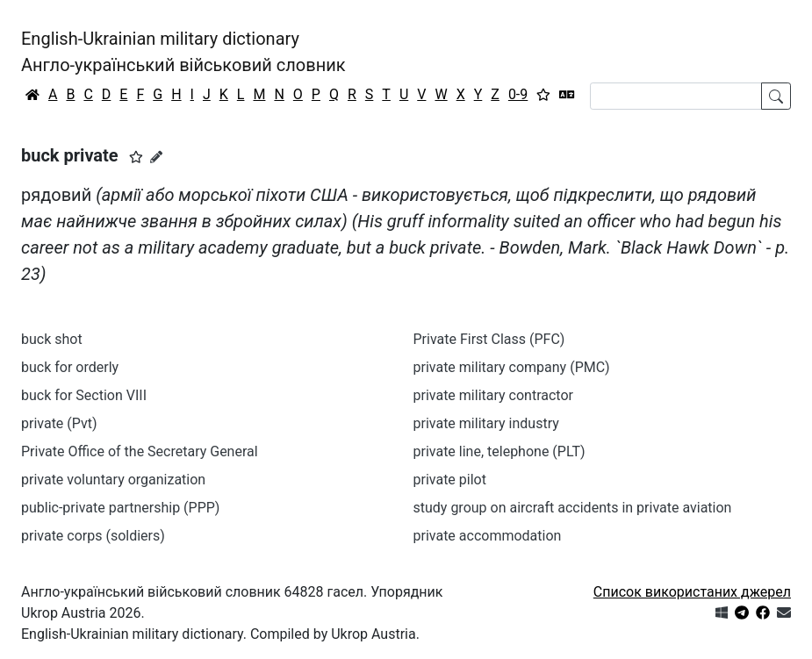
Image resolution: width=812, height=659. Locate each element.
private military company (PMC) (512, 367)
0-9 (518, 94)
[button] (136, 157)
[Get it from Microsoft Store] (722, 613)
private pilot (450, 480)
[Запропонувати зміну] (156, 157)
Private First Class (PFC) (489, 339)
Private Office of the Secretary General (140, 451)
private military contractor (493, 395)
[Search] (676, 96)
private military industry (486, 423)
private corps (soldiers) (93, 536)
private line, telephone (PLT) (499, 451)
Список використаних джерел (692, 592)
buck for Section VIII (84, 395)
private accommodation (488, 536)
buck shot (52, 339)
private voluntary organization (113, 480)
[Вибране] (543, 95)
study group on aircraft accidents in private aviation (573, 508)
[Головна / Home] (32, 95)
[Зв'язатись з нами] (784, 613)
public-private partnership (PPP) (120, 508)
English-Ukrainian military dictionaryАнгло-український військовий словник (183, 52)
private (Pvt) (59, 423)
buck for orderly (70, 367)
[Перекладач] (567, 95)
